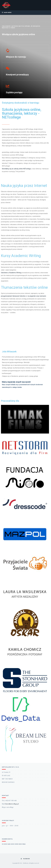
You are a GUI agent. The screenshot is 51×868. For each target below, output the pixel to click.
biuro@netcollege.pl (12, 804)
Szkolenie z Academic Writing (11, 273)
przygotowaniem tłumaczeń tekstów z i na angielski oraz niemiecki (23, 296)
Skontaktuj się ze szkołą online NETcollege (16, 169)
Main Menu (7, 12)
